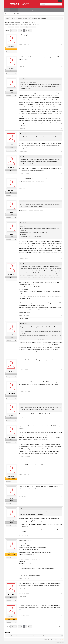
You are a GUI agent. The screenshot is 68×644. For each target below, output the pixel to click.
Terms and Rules (60, 642)
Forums (14, 10)
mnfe (11, 498)
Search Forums (9, 14)
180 (15, 96)
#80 (61, 615)
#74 (61, 457)
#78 (61, 578)
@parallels (25, 232)
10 (15, 622)
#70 (61, 355)
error (17, 27)
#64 (61, 151)
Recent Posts (17, 14)
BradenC (11, 520)
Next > (30, 30)
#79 (61, 593)
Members (22, 10)
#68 (61, 258)
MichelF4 (22, 318)
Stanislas (11, 46)
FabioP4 (31, 25)
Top (60, 639)
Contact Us (47, 639)
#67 (61, 214)
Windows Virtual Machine (17, 25)
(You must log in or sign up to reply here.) (53, 627)
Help (52, 639)
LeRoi (11, 90)
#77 (61, 536)
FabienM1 (11, 595)
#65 (61, 174)
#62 (61, 67)
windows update (32, 27)
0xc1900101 (11, 27)
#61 (61, 45)
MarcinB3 (11, 168)
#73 (61, 417)
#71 (61, 370)
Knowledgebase (32, 10)
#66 (61, 189)
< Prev (13, 30)
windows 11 (23, 27)
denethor (11, 617)
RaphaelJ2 (11, 190)
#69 (61, 315)
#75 (61, 475)
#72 (61, 392)
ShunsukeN (11, 393)
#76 (61, 496)
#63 (61, 128)
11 (15, 52)
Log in (60, 1)
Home (7, 10)
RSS (63, 639)
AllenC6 (11, 68)
